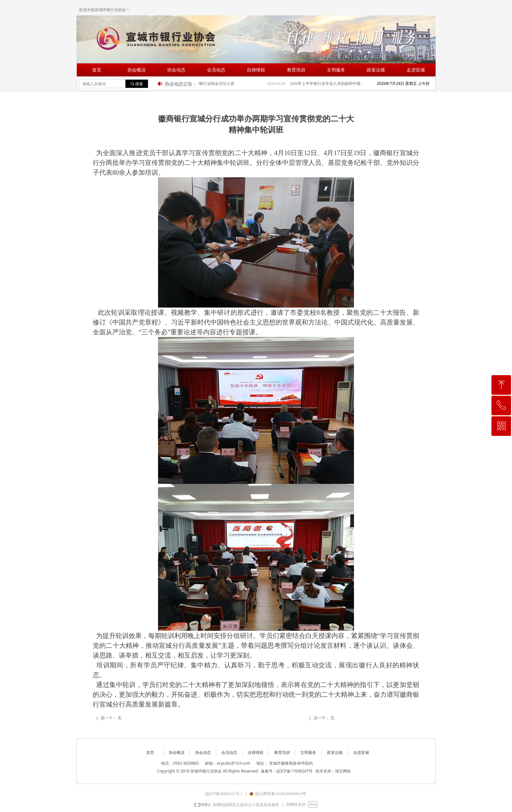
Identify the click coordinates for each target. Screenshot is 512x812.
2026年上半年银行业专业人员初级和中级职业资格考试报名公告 (331, 84)
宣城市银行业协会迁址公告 (214, 84)
